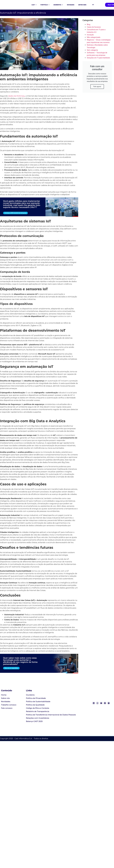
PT (93, 5)
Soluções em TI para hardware (98, 58)
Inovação (90, 35)
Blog (88, 24)
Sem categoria (92, 50)
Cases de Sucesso (94, 27)
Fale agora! (97, 87)
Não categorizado (94, 37)
